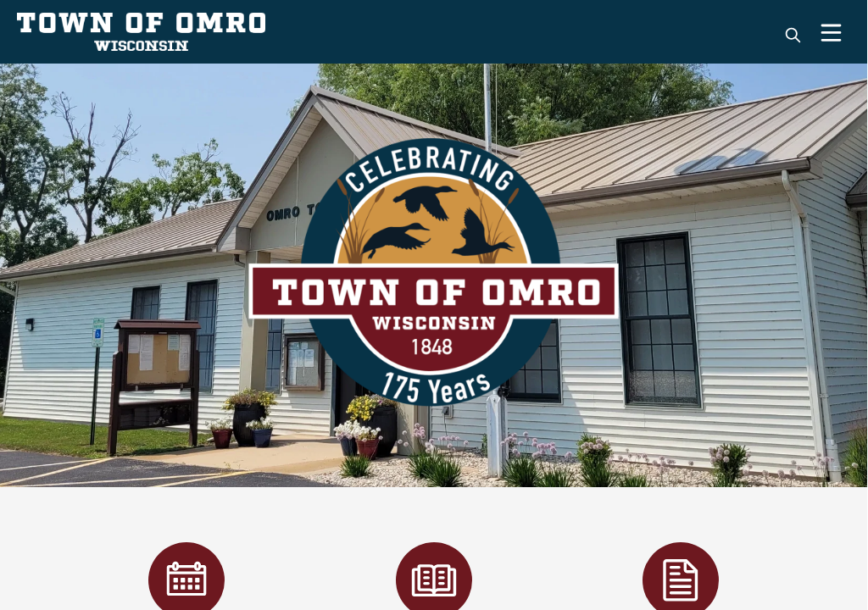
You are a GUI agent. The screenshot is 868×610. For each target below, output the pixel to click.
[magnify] (793, 35)
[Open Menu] (831, 33)
